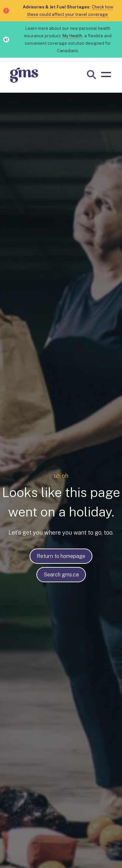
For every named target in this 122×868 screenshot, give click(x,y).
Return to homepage (61, 556)
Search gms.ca (61, 575)
